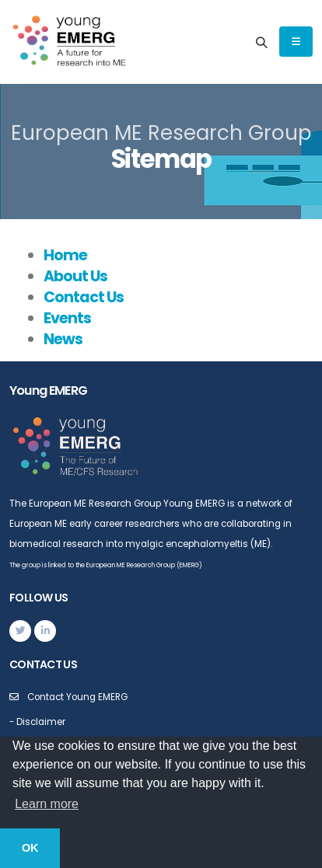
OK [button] (30, 848)
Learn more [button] (47, 804)
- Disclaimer (37, 722)
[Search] (261, 42)
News (63, 339)
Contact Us (84, 297)
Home (65, 255)
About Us (75, 276)
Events (67, 318)
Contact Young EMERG (77, 697)
